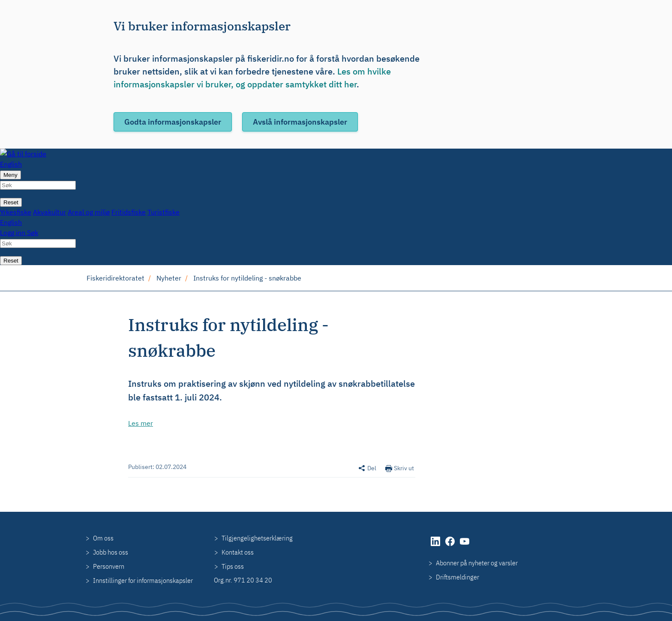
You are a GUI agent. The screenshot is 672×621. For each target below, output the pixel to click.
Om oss (103, 538)
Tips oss (233, 566)
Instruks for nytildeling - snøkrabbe (247, 278)
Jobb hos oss (111, 552)
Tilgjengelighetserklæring (257, 538)
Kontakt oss (238, 552)
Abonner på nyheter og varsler (477, 563)
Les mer (141, 423)
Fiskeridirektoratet (115, 278)
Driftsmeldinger (457, 577)
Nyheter (169, 278)
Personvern (109, 566)
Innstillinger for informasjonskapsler (143, 580)
